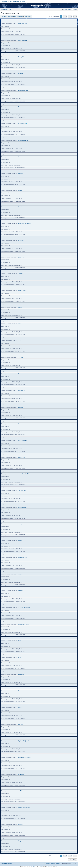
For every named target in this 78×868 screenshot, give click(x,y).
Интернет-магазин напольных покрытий (13, 1)
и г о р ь (21, 591)
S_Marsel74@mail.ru (24, 741)
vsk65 (20, 791)
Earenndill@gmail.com (25, 758)
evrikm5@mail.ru (23, 140)
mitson (20, 307)
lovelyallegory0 (22, 23)
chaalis (20, 541)
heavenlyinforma (23, 507)
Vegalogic (50, 867)
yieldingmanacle (23, 441)
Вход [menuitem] (75, 9)
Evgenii (20, 107)
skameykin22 (22, 124)
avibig (20, 524)
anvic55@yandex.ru (24, 624)
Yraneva (21, 357)
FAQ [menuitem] (11, 9)
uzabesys (21, 774)
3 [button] (66, 17)
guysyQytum (22, 257)
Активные (20, 17)
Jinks (20, 340)
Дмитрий (21, 407)
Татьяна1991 (22, 491)
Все (15, 17)
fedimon (20, 691)
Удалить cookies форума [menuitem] (53, 864)
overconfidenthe (23, 557)
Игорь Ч (21, 841)
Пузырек (21, 73)
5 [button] (71, 17)
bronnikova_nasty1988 (25, 224)
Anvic (20, 657)
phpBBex (33, 867)
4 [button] (69, 17)
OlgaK (20, 574)
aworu (20, 190)
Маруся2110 (22, 390)
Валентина (21, 374)
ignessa (20, 424)
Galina (20, 157)
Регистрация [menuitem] (67, 9)
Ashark (20, 707)
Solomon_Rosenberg (24, 607)
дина (20, 324)
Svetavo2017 (22, 457)
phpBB (41, 867)
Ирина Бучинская (23, 90)
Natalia (20, 207)
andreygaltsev (22, 290)
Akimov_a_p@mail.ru (24, 808)
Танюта (20, 274)
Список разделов (7, 864)
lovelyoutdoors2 (23, 40)
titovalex (21, 724)
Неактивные (28, 17)
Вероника (21, 240)
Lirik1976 (21, 174)
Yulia (20, 641)
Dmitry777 (21, 57)
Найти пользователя (7, 17)
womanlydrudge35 (23, 474)
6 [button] (74, 17)
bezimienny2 (22, 674)
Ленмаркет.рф (39, 5)
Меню (5, 9)
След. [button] (76, 17)
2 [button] (64, 17)
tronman (21, 824)
